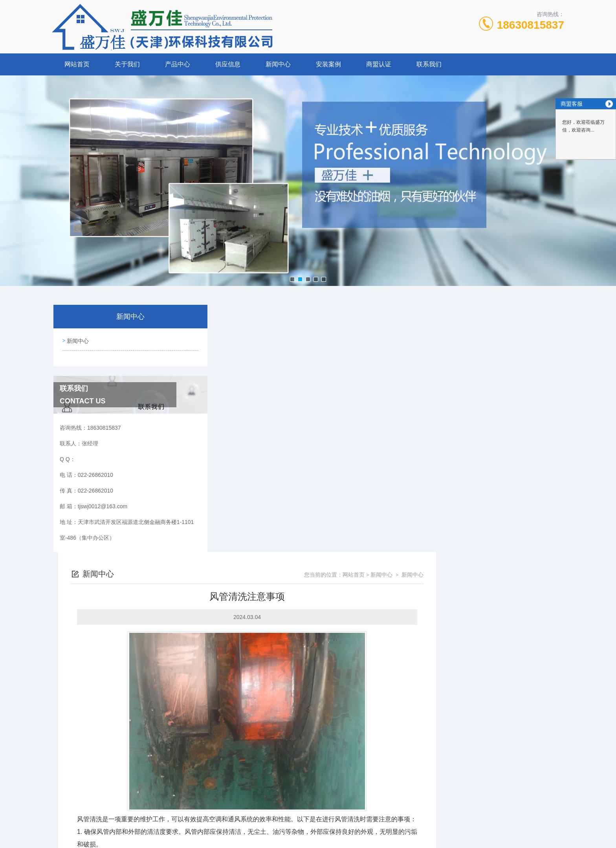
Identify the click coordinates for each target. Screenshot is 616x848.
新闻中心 (278, 64)
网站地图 (308, 835)
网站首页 (77, 64)
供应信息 (228, 64)
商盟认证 (379, 64)
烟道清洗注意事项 (243, 749)
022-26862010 (218, 798)
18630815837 (531, 25)
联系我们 (429, 64)
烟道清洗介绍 (237, 736)
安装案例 (328, 64)
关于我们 (127, 64)
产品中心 (178, 64)
